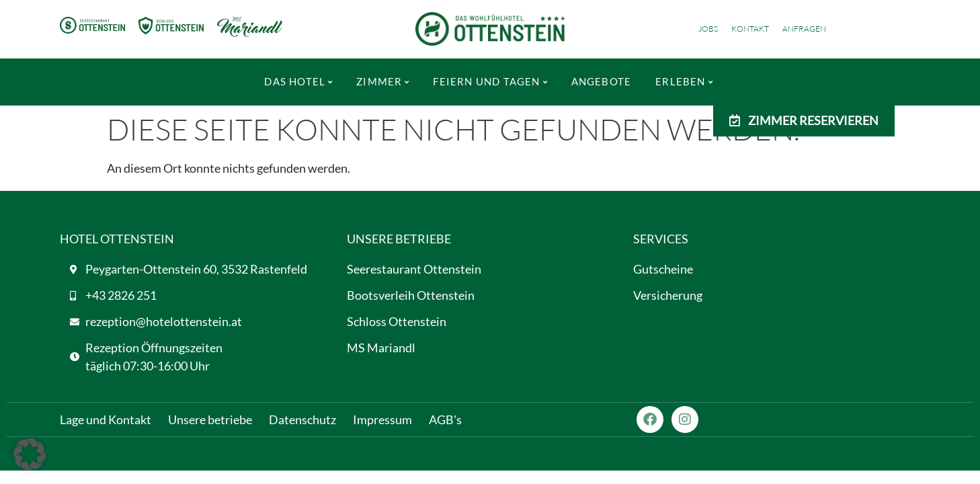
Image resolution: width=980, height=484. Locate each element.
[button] (30, 454)
